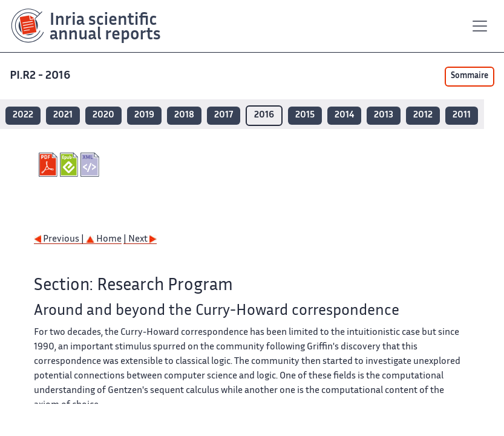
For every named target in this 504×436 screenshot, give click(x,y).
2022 (23, 115)
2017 (224, 115)
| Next (140, 239)
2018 (184, 115)
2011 (462, 115)
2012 (423, 115)
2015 (305, 115)
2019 (144, 115)
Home (104, 239)
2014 (344, 115)
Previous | (60, 239)
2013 (384, 115)
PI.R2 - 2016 (41, 76)
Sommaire (470, 76)
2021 (63, 115)
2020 (103, 115)
